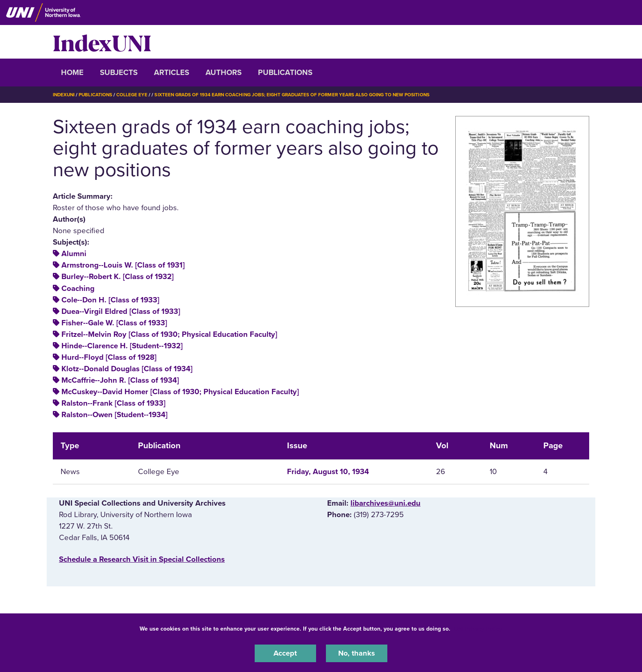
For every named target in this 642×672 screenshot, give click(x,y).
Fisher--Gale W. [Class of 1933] (114, 323)
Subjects (119, 73)
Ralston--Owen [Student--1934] (114, 415)
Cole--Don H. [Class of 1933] (110, 300)
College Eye (135, 95)
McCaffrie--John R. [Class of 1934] (120, 380)
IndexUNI (102, 42)
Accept (285, 653)
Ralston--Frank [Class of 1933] (113, 403)
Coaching (78, 288)
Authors (224, 73)
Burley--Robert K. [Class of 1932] (118, 277)
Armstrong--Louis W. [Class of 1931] (123, 265)
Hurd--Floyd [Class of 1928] (109, 357)
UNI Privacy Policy (478, 628)
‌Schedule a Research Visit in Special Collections (142, 559)
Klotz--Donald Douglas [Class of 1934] (127, 369)
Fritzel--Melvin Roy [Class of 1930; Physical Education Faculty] (169, 334)
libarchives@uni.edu (385, 503)
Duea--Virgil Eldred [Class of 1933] (121, 311)
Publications (285, 73)
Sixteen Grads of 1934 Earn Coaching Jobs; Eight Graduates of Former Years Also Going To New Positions (299, 95)
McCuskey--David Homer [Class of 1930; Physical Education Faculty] (180, 392)
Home (72, 73)
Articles (172, 73)
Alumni (74, 254)
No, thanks (357, 653)
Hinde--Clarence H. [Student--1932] (122, 346)
